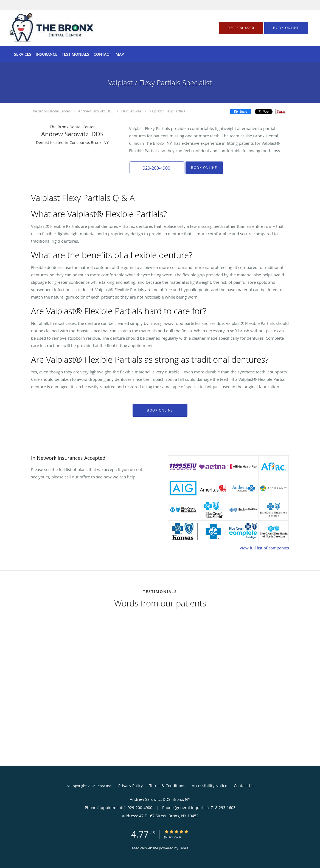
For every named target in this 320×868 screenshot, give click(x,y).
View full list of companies (264, 548)
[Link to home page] (43, 28)
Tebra (184, 848)
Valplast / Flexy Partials (167, 111)
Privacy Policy (130, 786)
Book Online (204, 168)
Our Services (131, 111)
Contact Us (244, 786)
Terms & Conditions (167, 786)
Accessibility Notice (210, 786)
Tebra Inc (103, 786)
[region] (160, 677)
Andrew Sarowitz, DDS (96, 111)
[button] (286, 28)
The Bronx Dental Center (51, 111)
